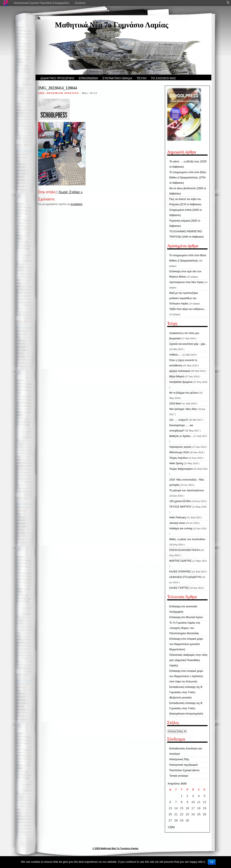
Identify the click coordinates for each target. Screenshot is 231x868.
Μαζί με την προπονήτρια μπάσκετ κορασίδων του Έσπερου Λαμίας (184, 298)
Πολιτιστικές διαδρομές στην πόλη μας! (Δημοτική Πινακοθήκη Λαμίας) (188, 660)
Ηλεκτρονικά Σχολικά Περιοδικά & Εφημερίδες (42, 3)
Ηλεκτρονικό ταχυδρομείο (184, 765)
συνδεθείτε (76, 204)
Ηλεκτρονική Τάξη (179, 759)
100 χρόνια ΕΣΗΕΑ (180, 501)
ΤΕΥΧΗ (141, 78)
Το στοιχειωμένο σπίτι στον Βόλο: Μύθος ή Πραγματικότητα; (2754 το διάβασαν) (188, 178)
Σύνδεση (80, 3)
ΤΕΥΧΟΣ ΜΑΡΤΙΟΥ (180, 507)
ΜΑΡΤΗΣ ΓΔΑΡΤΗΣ (180, 561)
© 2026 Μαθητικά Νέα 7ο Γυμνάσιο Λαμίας (115, 848)
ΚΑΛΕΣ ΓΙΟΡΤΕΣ (179, 588)
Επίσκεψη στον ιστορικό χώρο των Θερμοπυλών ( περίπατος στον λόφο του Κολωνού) (186, 676)
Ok (212, 862)
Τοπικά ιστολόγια (179, 776)
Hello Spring (176, 463)
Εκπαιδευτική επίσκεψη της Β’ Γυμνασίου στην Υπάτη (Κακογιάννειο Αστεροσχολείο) (186, 708)
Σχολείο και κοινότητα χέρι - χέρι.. (188, 344)
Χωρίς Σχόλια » (71, 192)
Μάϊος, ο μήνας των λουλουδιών (187, 539)
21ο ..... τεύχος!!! (179, 420)
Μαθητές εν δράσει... (181, 436)
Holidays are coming (181, 528)
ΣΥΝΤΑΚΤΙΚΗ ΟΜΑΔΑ (117, 78)
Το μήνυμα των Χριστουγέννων (187, 490)
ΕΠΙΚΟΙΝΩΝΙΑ (88, 78)
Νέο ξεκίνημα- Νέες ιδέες (183, 409)
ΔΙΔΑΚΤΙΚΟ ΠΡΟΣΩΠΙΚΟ (57, 78)
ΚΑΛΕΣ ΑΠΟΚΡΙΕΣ (180, 572)
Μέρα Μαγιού (177, 376)
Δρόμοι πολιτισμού (180, 371)
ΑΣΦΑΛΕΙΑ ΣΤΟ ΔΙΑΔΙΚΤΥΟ (185, 577)
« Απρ (171, 827)
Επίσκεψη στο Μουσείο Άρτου (186, 617)
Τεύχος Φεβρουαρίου (181, 469)
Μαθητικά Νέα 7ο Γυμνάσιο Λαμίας (112, 25)
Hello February (178, 518)
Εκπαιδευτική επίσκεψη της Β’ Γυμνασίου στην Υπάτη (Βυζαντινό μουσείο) (186, 692)
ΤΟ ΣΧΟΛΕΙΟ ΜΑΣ (163, 78)
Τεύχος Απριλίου (178, 458)
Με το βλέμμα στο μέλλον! (184, 393)
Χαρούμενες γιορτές (180, 447)
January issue (177, 523)
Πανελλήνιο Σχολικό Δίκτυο (184, 770)
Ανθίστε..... (175, 355)
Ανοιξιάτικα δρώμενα (181, 382)
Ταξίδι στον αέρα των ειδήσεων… (188, 309)
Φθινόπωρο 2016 (179, 452)
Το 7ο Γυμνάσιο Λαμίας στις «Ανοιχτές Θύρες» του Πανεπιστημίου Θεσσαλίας (185, 628)
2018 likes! (175, 404)
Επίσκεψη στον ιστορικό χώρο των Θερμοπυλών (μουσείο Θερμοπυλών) (186, 644)
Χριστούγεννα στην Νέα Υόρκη (186, 282)
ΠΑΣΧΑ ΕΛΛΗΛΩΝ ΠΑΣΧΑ (185, 550)
